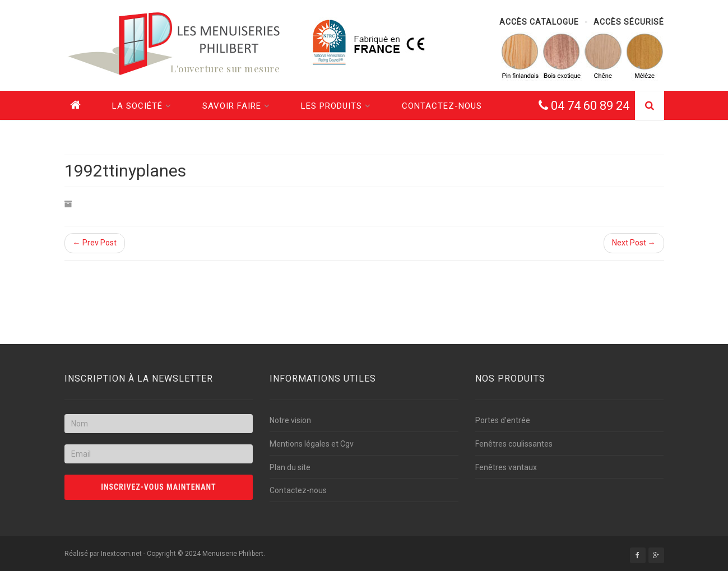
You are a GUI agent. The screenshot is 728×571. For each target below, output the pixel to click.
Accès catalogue (539, 22)
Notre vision (290, 420)
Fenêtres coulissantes (514, 444)
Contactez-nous (442, 106)
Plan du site (290, 467)
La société (142, 106)
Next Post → (634, 243)
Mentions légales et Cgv (312, 444)
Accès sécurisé (629, 22)
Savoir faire (236, 106)
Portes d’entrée (503, 420)
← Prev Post (95, 243)
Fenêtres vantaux (506, 467)
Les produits (336, 106)
